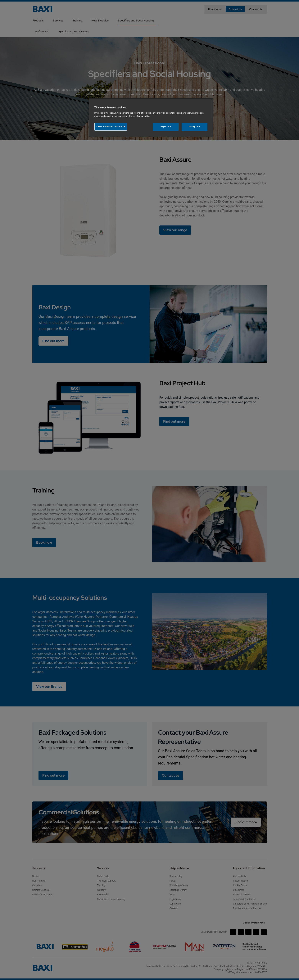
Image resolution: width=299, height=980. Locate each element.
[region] (151, 118)
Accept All (194, 126)
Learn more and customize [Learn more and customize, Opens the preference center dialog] (111, 126)
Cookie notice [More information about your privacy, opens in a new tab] (143, 116)
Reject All (166, 126)
